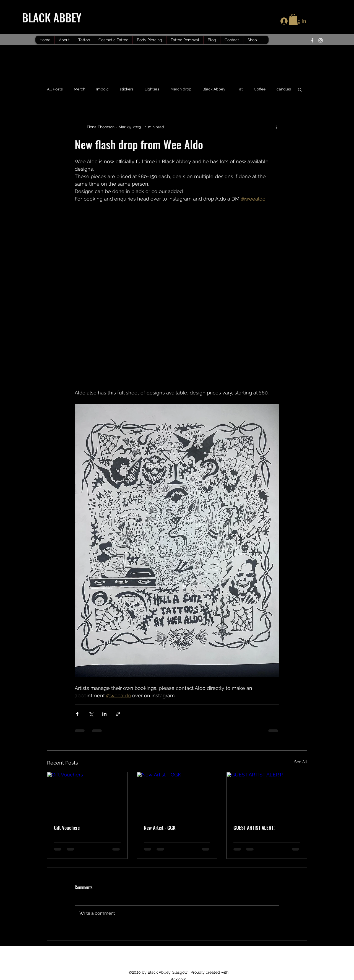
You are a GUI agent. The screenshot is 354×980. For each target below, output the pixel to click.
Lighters (152, 89)
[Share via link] (118, 714)
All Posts (55, 89)
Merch (80, 89)
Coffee (260, 89)
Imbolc (102, 89)
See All (301, 762)
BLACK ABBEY (53, 17)
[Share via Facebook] (77, 714)
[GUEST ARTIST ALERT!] (267, 795)
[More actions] (276, 127)
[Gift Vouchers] (87, 795)
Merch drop (181, 89)
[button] (293, 20)
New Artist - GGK (160, 828)
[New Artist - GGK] (177, 795)
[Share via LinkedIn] (104, 714)
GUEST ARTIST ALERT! (254, 828)
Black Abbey (214, 89)
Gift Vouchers (67, 828)
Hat (240, 89)
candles (284, 89)
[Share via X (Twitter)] (91, 714)
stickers (127, 89)
